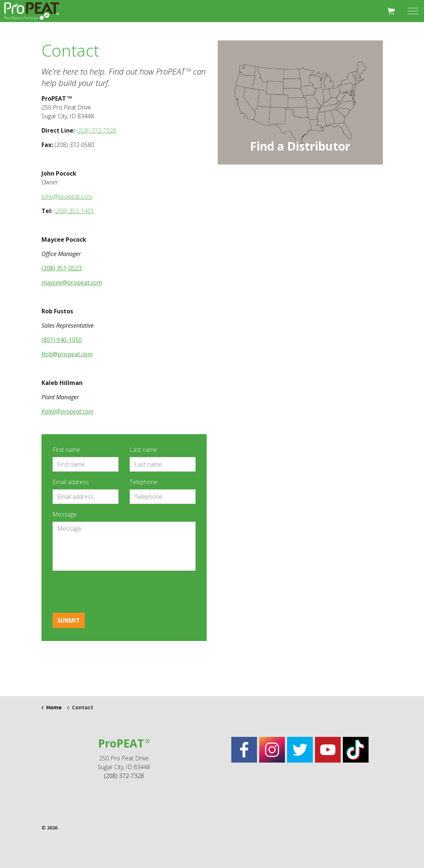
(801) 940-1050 (62, 340)
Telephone (144, 482)
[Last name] (163, 464)
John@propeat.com (67, 197)
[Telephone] (163, 497)
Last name (146, 450)
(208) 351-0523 (62, 268)
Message (65, 514)
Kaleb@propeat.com (68, 411)
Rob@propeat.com (67, 354)
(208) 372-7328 (96, 130)
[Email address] (86, 497)
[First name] (86, 464)
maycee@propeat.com (72, 282)
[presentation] (108, 591)
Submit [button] (69, 620)
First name (69, 450)
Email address (73, 482)
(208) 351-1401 (74, 211)
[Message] (124, 546)
